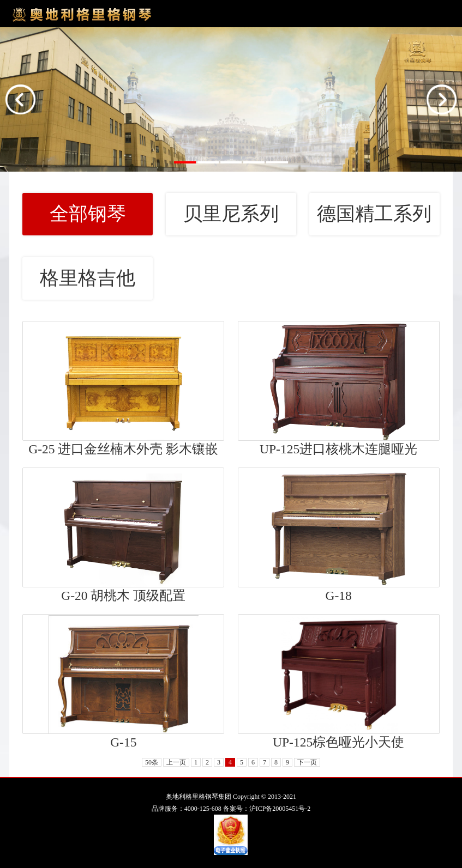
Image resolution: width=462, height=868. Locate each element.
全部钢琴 (88, 214)
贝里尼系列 (231, 214)
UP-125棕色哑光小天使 (338, 742)
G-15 (123, 742)
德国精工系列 (374, 214)
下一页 (307, 762)
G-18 (338, 596)
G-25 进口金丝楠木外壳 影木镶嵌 (123, 449)
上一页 (176, 762)
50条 (152, 762)
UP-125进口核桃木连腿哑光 (338, 449)
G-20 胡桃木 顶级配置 (123, 596)
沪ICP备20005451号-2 (280, 809)
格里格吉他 (88, 278)
